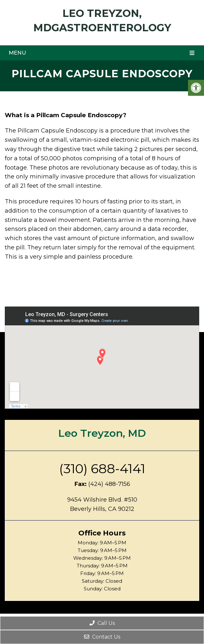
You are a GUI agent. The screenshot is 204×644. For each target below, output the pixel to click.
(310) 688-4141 (102, 469)
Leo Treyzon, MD (102, 433)
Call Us (102, 623)
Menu (17, 53)
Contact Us (102, 637)
